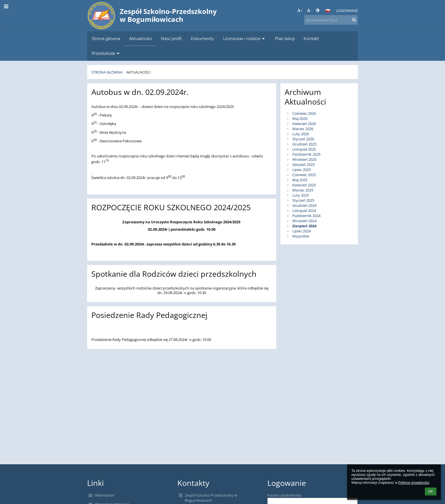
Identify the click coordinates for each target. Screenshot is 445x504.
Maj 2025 (300, 180)
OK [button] (431, 491)
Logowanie (347, 11)
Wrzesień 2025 (304, 159)
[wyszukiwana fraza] (331, 20)
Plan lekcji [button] (285, 38)
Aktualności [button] (140, 38)
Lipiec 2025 (302, 170)
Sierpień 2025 (304, 164)
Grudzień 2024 (304, 205)
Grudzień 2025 (304, 144)
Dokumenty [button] (202, 38)
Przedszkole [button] (106, 53)
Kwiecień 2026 (304, 124)
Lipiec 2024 (302, 231)
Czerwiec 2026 (304, 113)
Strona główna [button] (106, 38)
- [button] (309, 10)
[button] (328, 11)
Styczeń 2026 (303, 139)
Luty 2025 (301, 195)
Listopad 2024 (304, 211)
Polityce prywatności (414, 483)
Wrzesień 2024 (304, 221)
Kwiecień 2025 (304, 185)
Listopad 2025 (304, 149)
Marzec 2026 (303, 129)
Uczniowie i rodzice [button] (244, 38)
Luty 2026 (301, 134)
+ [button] (300, 10)
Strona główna (107, 72)
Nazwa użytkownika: (285, 495)
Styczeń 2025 (303, 200)
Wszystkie (301, 236)
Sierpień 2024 (304, 226)
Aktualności (138, 72)
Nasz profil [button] (171, 38)
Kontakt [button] (311, 38)
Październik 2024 (306, 216)
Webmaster (105, 495)
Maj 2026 (300, 118)
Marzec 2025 (303, 190)
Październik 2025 (306, 154)
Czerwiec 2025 (304, 175)
